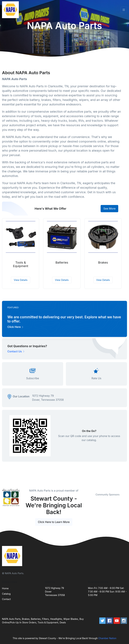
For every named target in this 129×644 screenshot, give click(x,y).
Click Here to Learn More (54, 522)
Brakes (103, 262)
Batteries (62, 262)
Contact (6, 599)
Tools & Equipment (21, 264)
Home (5, 588)
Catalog (6, 594)
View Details (21, 280)
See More (109, 209)
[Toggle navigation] (124, 10)
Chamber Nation (107, 638)
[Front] (11, 10)
